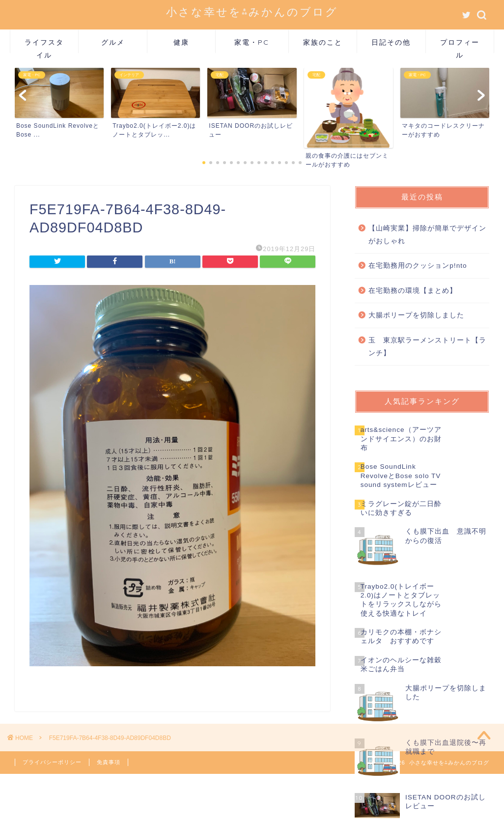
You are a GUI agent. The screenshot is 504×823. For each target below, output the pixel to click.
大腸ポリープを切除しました (416, 315)
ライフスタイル (44, 45)
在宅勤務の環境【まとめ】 (413, 291)
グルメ (113, 42)
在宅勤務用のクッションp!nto (418, 266)
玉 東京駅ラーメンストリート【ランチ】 (427, 347)
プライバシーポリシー (52, 762)
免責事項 (109, 762)
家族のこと (323, 42)
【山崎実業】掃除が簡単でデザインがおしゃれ (427, 235)
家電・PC (252, 42)
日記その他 (391, 42)
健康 (181, 42)
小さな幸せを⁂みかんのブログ (252, 12)
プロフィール (460, 45)
